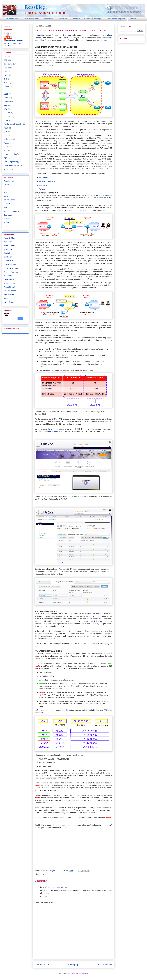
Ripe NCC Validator (47, 181)
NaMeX (67, 38)
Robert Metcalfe (10, 287)
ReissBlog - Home (13, 19)
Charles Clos (9, 257)
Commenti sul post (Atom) (77, 973)
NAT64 (6, 105)
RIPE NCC (8, 204)
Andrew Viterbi (9, 246)
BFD (5, 56)
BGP (44, 874)
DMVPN (7, 68)
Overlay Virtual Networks (13, 124)
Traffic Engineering (11, 162)
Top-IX (6, 189)
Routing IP (8, 143)
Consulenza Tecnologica (93, 19)
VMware (7, 219)
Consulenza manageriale (116, 19)
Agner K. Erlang (10, 238)
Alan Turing (8, 242)
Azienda (133, 19)
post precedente (103, 195)
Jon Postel (8, 276)
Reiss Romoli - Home (32, 19)
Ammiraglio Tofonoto (15, 40)
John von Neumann (11, 272)
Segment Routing (10, 154)
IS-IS (6, 83)
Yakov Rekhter (9, 302)
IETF (6, 192)
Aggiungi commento (44, 902)
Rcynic (42, 189)
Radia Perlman (9, 283)
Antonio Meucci (9, 249)
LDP (5, 90)
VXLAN (7, 169)
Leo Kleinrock (9, 279)
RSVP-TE (7, 147)
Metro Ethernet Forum (12, 211)
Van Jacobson (9, 295)
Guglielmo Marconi (11, 268)
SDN (6, 150)
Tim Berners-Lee (10, 291)
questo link (94, 614)
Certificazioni (62, 19)
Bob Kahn (7, 253)
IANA (6, 196)
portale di (54, 431)
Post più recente (42, 965)
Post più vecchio (105, 965)
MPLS (6, 98)
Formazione (49, 19)
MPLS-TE (7, 102)
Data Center (8, 64)
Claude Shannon (10, 264)
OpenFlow (8, 117)
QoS (5, 135)
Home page (73, 965)
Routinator (44, 178)
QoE (5, 132)
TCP (5, 158)
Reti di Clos (8, 139)
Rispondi (44, 897)
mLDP (6, 94)
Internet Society (10, 200)
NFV (5, 109)
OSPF (6, 120)
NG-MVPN (8, 113)
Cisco (6, 226)
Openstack (8, 215)
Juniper (7, 222)
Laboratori (76, 19)
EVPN (6, 75)
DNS (6, 71)
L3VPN (6, 86)
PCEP (6, 128)
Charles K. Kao (9, 261)
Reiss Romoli (9, 181)
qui (105, 40)
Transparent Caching (11, 165)
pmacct (6, 207)
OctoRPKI (43, 185)
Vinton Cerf (8, 298)
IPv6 (5, 79)
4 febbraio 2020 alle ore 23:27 (56, 887)
